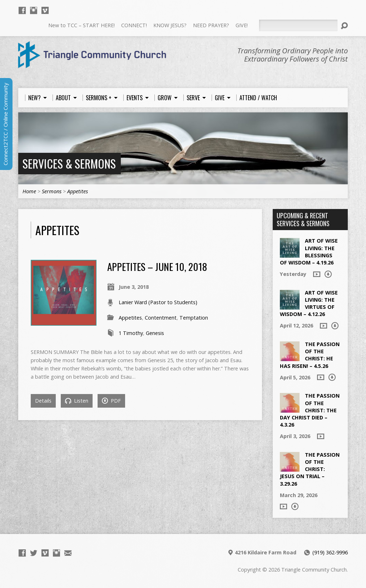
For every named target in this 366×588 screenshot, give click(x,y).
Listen (77, 401)
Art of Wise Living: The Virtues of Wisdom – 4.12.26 (309, 303)
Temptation (194, 318)
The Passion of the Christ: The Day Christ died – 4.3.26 (310, 410)
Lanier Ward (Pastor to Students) (158, 302)
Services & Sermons (69, 163)
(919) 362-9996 (330, 552)
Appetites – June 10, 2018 (157, 266)
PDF (111, 401)
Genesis (155, 333)
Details (43, 401)
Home (29, 191)
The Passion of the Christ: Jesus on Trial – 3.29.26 (310, 469)
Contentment (161, 318)
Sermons (52, 191)
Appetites (78, 191)
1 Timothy (131, 333)
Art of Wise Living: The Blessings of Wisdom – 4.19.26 (309, 251)
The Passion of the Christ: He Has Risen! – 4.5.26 (310, 355)
